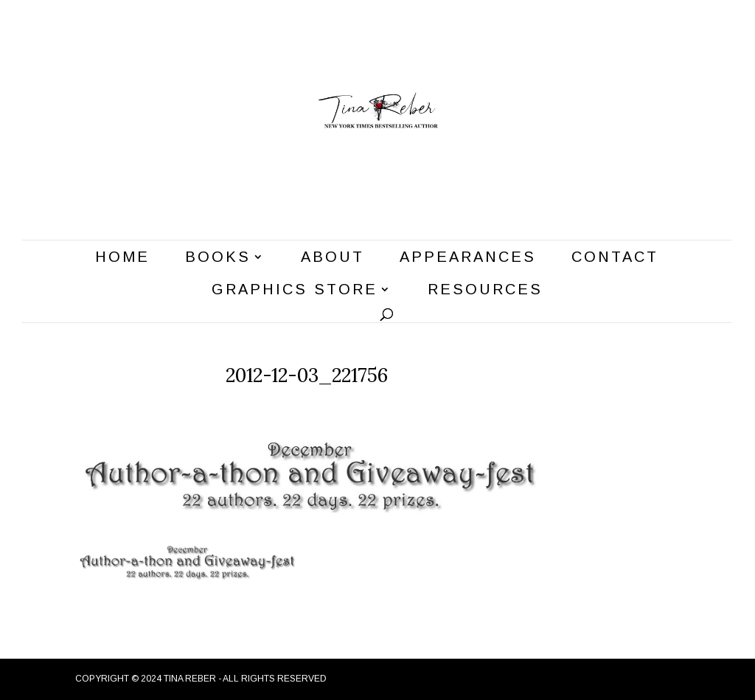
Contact (615, 258)
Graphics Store (295, 291)
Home (122, 258)
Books (218, 258)
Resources (485, 291)
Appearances (468, 258)
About (333, 258)
